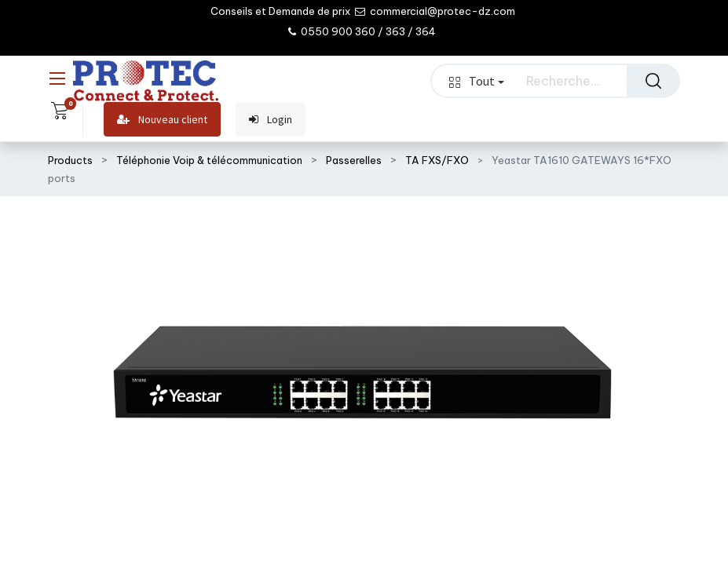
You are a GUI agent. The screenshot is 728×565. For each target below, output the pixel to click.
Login (271, 120)
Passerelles (354, 160)
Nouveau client (162, 120)
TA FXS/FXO (437, 160)
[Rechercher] (653, 81)
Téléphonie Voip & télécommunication (209, 160)
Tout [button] (477, 81)
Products (70, 160)
